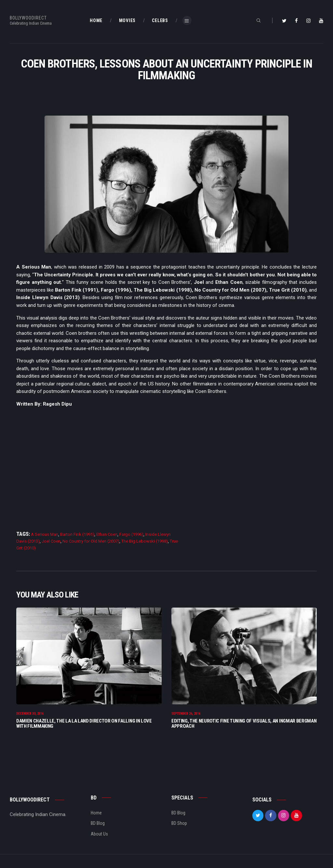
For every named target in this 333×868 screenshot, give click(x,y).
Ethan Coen (107, 534)
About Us (99, 835)
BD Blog (98, 824)
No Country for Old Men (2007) (91, 541)
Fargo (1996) (131, 534)
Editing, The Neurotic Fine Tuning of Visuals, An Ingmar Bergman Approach (244, 724)
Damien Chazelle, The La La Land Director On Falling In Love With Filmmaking (84, 724)
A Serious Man (45, 534)
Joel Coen (51, 541)
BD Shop (179, 824)
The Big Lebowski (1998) (145, 541)
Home (96, 813)
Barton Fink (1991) (77, 534)
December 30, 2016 (30, 715)
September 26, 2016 (186, 715)
